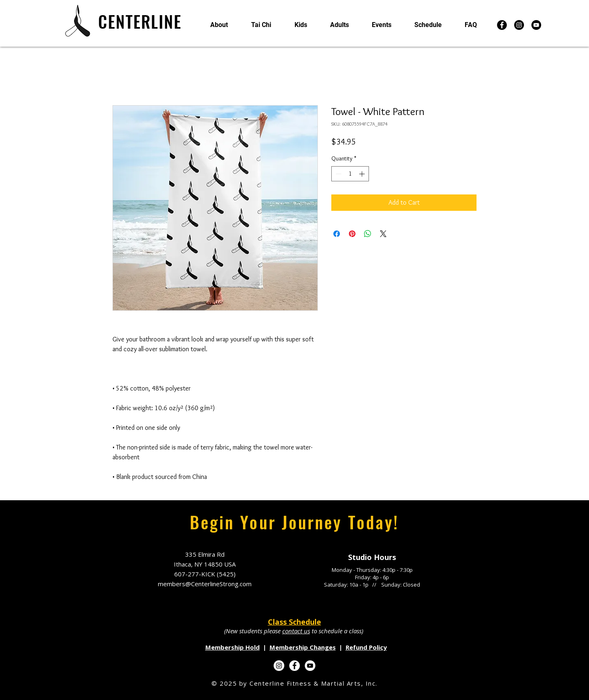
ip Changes (319, 647)
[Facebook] (294, 666)
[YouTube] (310, 666)
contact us (296, 631)
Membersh (286, 647)
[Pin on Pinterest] (352, 234)
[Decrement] (338, 174)
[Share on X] (383, 234)
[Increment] (363, 174)
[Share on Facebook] (337, 234)
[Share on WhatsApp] (368, 234)
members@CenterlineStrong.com (205, 584)
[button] (301, 25)
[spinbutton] (350, 174)
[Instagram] (279, 666)
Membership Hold (233, 647)
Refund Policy (366, 647)
